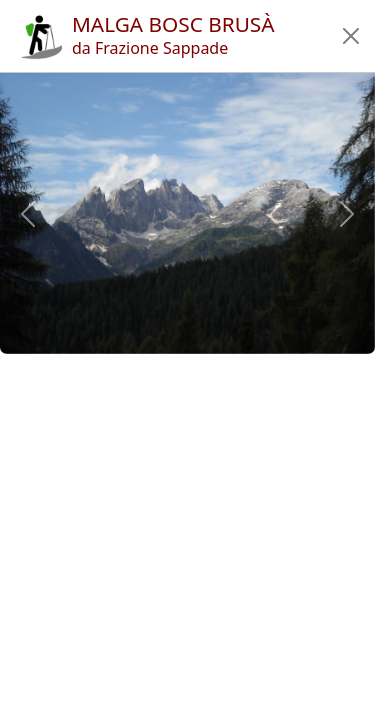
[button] (351, 36)
